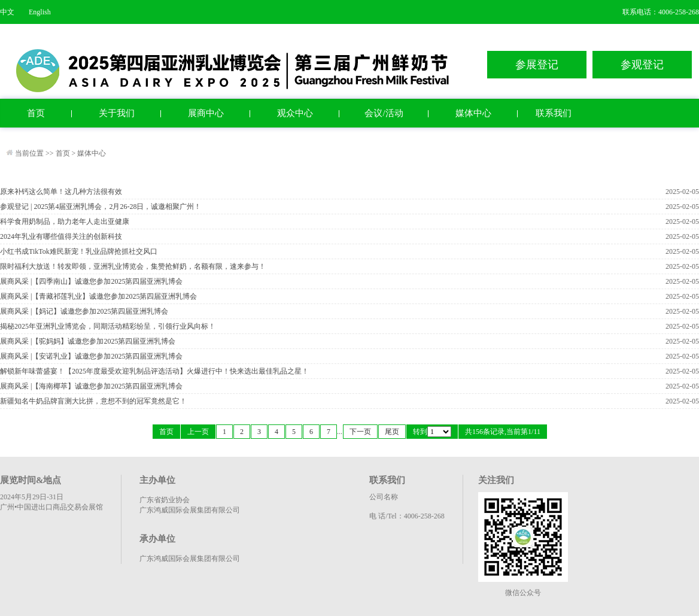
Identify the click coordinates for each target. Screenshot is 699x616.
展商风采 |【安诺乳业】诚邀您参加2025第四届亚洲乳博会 (91, 356)
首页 (36, 113)
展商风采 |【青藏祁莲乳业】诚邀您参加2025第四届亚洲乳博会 (98, 296)
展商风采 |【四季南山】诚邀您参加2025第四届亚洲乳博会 (91, 281)
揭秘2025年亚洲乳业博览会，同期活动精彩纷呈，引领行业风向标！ (108, 326)
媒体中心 (473, 113)
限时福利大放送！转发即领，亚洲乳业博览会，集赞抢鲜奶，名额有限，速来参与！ (133, 266)
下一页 (360, 432)
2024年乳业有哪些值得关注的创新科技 (61, 236)
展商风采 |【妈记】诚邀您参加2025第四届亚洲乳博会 (84, 311)
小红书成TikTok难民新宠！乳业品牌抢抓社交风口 (79, 251)
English (40, 12)
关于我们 (117, 113)
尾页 (392, 432)
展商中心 (206, 113)
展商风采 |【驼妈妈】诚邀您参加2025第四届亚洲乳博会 (88, 341)
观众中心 (295, 113)
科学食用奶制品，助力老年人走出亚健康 (65, 221)
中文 (7, 12)
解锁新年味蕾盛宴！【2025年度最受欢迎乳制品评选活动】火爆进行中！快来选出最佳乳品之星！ (154, 371)
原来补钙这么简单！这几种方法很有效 (61, 192)
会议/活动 (384, 113)
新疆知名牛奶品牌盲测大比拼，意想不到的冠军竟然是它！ (93, 401)
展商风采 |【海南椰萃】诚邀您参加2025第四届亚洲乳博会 (91, 386)
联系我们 (554, 113)
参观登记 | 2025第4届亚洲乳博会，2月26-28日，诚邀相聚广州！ (101, 207)
